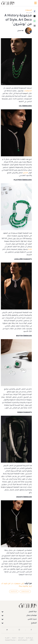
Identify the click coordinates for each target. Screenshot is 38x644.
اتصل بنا (7, 638)
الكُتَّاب (31, 640)
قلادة (30, 249)
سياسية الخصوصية (10, 640)
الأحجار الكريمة (14, 591)
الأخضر (25, 173)
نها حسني (20, 31)
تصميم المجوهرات (25, 591)
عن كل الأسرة (29, 638)
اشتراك (14, 638)
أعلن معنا (21, 638)
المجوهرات (28, 91)
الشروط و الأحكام (23, 640)
